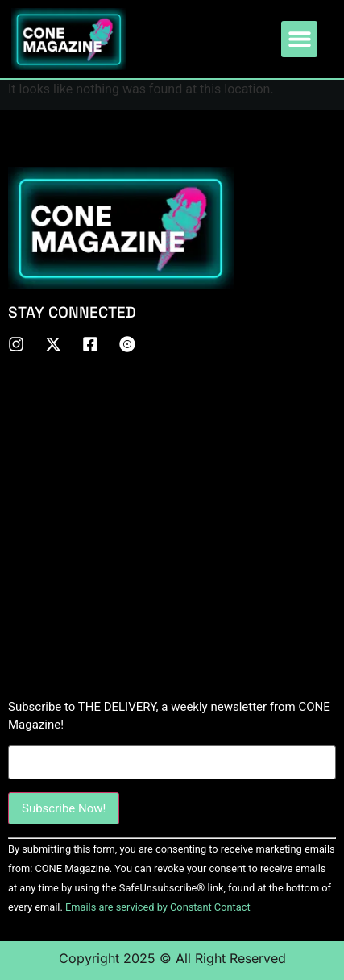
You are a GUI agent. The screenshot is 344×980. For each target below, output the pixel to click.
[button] (299, 39)
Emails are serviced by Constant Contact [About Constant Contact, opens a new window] (158, 907)
